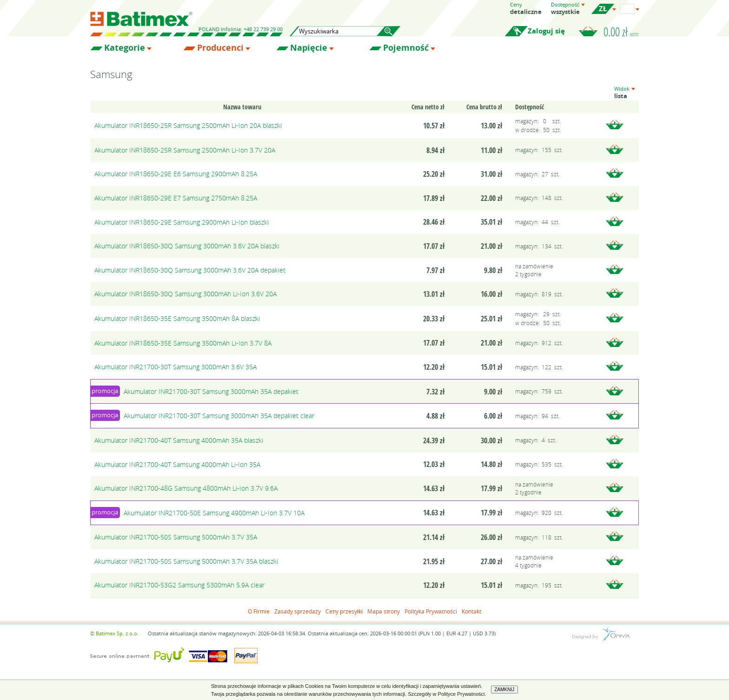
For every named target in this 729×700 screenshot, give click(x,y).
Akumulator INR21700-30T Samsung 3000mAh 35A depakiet (211, 391)
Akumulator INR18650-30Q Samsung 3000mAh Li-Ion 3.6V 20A (186, 294)
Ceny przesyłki (344, 611)
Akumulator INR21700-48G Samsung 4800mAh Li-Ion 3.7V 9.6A (186, 488)
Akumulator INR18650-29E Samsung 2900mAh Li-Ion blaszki (182, 222)
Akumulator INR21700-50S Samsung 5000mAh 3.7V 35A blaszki (186, 561)
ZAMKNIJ (505, 690)
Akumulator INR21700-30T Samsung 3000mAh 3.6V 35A (176, 367)
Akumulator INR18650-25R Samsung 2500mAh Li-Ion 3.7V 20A (185, 150)
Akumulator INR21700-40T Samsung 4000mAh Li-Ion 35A (177, 464)
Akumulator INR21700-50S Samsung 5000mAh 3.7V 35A (176, 537)
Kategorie (125, 48)
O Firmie (259, 611)
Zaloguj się (546, 31)
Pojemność (406, 48)
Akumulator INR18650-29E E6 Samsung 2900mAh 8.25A (176, 174)
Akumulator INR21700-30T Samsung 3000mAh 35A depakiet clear (219, 416)
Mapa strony (384, 611)
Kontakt (471, 611)
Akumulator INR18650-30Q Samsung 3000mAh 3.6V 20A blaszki (187, 246)
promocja (105, 391)
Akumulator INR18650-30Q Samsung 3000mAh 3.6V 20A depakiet (190, 270)
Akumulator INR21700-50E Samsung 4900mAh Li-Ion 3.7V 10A (214, 513)
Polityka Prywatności (431, 611)
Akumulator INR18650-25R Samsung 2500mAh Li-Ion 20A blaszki (188, 125)
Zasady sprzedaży (298, 611)
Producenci (220, 48)
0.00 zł (621, 32)
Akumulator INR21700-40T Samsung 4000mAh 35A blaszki (179, 440)
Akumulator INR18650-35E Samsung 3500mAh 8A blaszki (177, 318)
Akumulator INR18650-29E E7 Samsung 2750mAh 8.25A (176, 198)
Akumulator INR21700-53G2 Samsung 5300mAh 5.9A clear (179, 585)
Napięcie (309, 48)
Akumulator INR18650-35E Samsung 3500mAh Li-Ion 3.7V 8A (183, 343)
